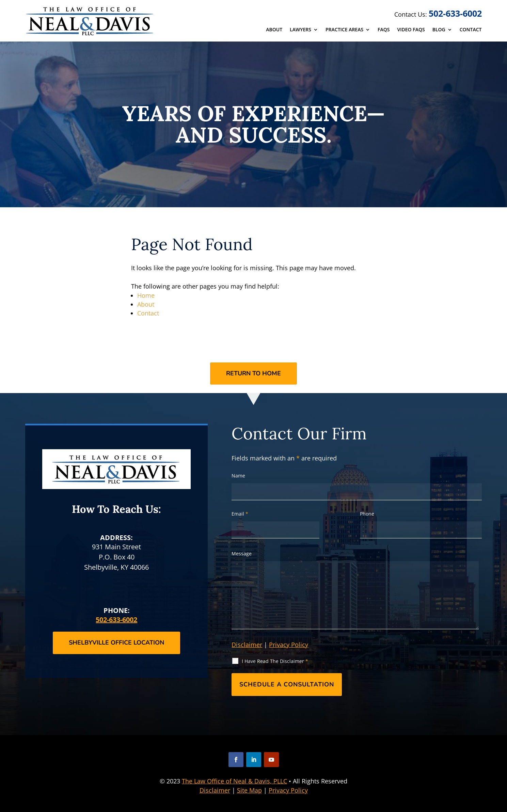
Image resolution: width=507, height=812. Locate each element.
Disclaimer (247, 645)
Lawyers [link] (300, 30)
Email (240, 514)
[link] (90, 21)
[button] (236, 760)
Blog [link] (439, 30)
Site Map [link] (249, 790)
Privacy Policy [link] (288, 790)
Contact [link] (471, 30)
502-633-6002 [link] (455, 13)
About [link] (274, 30)
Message (242, 554)
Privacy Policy (289, 645)
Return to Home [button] (253, 373)
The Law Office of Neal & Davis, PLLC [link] (234, 781)
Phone (367, 514)
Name (238, 476)
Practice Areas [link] (344, 30)
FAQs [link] (384, 30)
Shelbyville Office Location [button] (116, 643)
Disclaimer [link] (215, 790)
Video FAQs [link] (411, 30)
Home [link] (146, 295)
